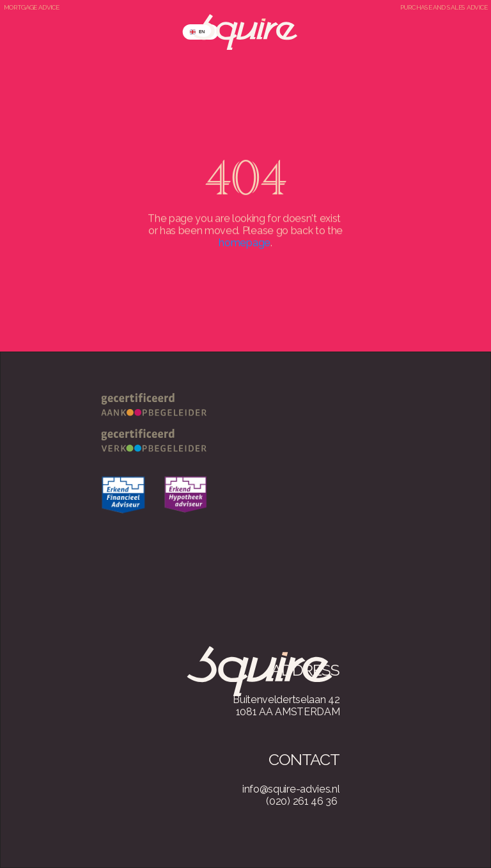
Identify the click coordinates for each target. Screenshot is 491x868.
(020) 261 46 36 (301, 801)
